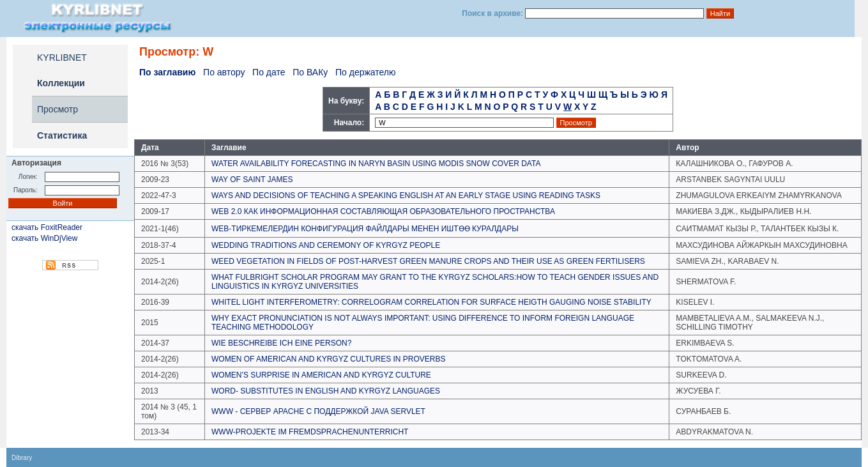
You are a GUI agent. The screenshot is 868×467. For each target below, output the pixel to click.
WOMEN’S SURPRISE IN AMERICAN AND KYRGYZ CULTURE (321, 375)
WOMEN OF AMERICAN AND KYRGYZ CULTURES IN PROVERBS (329, 359)
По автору (224, 72)
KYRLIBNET (62, 57)
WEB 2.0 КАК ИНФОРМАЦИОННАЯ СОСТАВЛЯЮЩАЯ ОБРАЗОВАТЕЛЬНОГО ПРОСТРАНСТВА (383, 211)
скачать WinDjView (44, 238)
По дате (269, 72)
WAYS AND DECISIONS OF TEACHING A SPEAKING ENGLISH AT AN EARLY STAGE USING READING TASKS (406, 195)
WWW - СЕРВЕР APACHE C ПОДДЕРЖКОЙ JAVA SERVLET (318, 411)
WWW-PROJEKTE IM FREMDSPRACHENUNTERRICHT (310, 432)
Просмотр (57, 109)
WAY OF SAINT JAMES (252, 180)
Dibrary (22, 458)
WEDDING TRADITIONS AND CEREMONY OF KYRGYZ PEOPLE (326, 245)
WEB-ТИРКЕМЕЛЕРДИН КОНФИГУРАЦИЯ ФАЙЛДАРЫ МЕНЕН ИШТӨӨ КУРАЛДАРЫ (365, 229)
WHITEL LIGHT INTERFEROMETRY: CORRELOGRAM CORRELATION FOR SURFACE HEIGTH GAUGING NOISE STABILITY (431, 302)
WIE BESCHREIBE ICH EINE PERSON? (281, 343)
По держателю (366, 72)
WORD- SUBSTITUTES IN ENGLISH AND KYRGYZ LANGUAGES (326, 391)
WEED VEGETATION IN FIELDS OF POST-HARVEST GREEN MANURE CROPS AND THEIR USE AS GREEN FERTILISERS (428, 261)
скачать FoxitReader (47, 227)
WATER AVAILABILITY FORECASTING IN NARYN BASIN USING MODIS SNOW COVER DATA (376, 164)
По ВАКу (310, 72)
